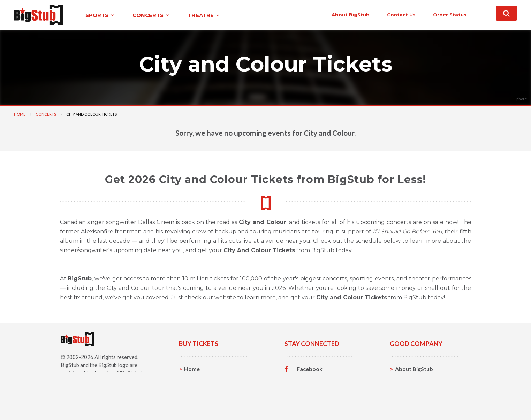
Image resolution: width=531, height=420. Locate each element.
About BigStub (351, 15)
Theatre (195, 401)
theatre (204, 15)
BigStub (70, 365)
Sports (193, 380)
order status (450, 15)
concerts (151, 15)
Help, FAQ (408, 391)
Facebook (310, 369)
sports (100, 15)
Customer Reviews (321, 402)
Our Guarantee (415, 401)
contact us (401, 15)
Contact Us (410, 380)
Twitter (307, 380)
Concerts (46, 114)
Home (20, 114)
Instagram (310, 391)
